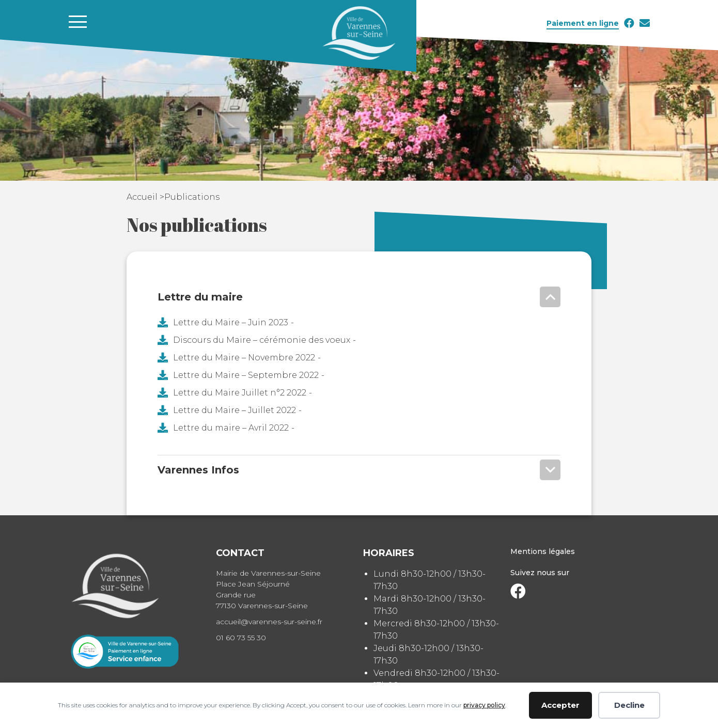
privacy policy (484, 705)
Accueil (143, 197)
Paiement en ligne (583, 23)
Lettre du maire (200, 297)
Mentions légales (543, 551)
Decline (629, 705)
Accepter (560, 705)
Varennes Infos (198, 470)
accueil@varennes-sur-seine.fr (269, 622)
